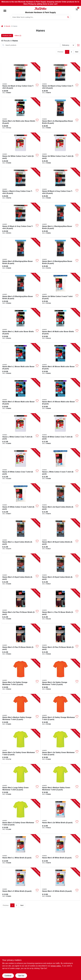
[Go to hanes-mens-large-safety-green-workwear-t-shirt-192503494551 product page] (21, 781)
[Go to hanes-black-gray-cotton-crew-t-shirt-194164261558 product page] (21, 185)
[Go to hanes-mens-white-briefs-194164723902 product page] (21, 884)
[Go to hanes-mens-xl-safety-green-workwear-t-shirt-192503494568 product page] (21, 816)
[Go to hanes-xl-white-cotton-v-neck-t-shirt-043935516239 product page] (21, 501)
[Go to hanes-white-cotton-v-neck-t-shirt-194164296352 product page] (60, 290)
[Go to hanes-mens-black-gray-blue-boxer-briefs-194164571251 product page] (60, 220)
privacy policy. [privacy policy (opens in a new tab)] (56, 966)
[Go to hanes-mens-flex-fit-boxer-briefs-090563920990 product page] (60, 606)
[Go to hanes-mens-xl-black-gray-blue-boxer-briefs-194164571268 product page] (21, 290)
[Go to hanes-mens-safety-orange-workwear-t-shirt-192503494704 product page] (60, 676)
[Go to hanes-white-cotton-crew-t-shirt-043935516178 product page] (21, 431)
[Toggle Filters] (78, 45)
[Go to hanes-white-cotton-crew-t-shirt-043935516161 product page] (60, 431)
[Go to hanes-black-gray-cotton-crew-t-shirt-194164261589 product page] (60, 80)
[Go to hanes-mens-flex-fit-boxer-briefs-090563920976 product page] (21, 641)
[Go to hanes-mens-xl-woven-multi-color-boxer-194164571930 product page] (60, 396)
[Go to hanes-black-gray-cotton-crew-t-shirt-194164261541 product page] (60, 185)
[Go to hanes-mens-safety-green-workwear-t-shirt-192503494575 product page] (21, 746)
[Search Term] (41, 17)
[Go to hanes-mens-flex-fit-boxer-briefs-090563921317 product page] (21, 606)
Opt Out (21, 976)
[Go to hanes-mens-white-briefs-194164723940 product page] (60, 816)
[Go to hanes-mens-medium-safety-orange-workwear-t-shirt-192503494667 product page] (21, 711)
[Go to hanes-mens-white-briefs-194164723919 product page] (60, 851)
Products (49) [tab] (7, 36)
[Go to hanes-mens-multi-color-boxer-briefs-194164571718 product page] (21, 325)
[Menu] (5, 11)
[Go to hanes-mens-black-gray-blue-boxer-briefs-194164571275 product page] (60, 115)
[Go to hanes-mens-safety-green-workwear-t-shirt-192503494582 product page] (60, 746)
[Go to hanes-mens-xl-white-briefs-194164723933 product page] (60, 884)
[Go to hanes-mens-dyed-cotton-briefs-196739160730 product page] (60, 536)
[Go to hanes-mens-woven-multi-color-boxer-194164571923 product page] (21, 360)
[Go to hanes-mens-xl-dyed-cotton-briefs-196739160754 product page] (60, 571)
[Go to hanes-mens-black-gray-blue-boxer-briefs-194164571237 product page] (60, 255)
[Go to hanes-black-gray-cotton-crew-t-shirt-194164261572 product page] (21, 80)
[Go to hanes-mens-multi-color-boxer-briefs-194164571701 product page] (60, 325)
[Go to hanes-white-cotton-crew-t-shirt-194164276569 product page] (60, 150)
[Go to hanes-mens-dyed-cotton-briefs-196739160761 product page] (60, 501)
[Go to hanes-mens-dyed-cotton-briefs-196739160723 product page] (21, 571)
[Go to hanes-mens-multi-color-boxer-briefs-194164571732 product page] (21, 115)
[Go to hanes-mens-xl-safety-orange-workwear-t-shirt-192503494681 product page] (60, 711)
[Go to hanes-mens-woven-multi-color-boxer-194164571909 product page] (21, 396)
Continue (8, 976)
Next (77, 52)
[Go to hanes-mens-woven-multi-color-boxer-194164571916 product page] (60, 360)
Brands (8, 26)
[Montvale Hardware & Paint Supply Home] (41, 9)
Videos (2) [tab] (18, 36)
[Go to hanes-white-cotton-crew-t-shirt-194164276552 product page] (21, 150)
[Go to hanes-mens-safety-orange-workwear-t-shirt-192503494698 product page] (21, 676)
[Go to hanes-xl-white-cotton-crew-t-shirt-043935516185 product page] (21, 466)
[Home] (2, 26)
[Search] (68, 17)
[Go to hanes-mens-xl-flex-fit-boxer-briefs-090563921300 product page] (60, 641)
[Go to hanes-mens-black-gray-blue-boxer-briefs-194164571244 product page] (21, 255)
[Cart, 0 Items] (77, 9)
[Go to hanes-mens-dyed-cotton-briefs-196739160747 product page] (21, 536)
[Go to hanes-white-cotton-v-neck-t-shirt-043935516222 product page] (60, 466)
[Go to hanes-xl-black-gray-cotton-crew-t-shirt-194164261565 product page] (21, 220)
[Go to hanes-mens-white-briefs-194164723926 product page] (21, 851)
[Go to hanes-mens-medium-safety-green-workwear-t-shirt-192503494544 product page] (60, 781)
